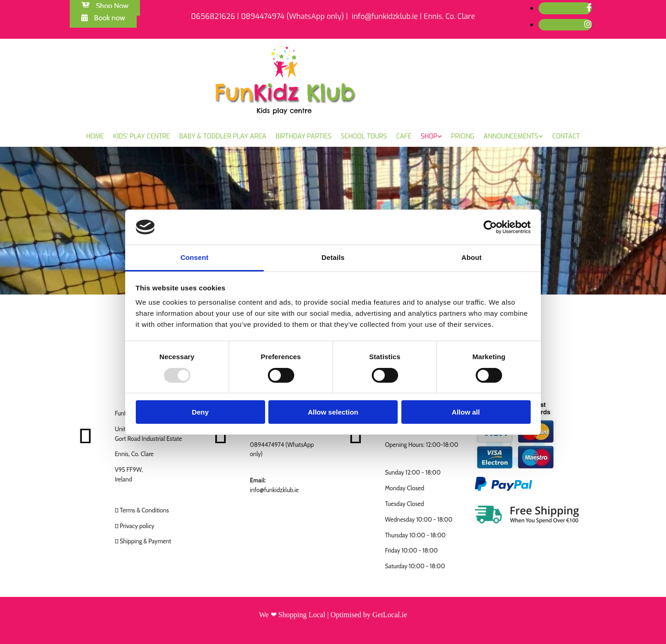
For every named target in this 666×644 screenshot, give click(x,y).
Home (95, 136)
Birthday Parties (304, 136)
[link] (431, 137)
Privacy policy (137, 526)
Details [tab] (333, 257)
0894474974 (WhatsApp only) (293, 16)
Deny (200, 412)
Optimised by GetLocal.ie (369, 615)
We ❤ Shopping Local (292, 615)
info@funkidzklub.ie (274, 490)
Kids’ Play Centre (142, 136)
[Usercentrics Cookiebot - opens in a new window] (490, 227)
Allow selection (333, 412)
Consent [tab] (195, 257)
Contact (566, 136)
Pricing (463, 136)
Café (404, 136)
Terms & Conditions (144, 510)
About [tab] (472, 257)
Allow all (466, 412)
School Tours (364, 136)
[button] (103, 18)
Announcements (511, 136)
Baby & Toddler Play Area (223, 136)
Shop (429, 136)
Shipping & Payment (145, 541)
